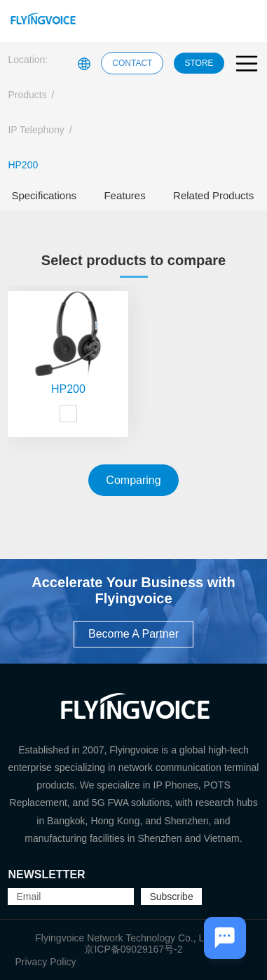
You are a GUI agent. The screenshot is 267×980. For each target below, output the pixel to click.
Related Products (213, 195)
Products (27, 95)
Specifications (44, 195)
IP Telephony (36, 130)
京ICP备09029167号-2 (133, 949)
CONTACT (132, 63)
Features (124, 195)
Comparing (133, 480)
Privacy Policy (45, 962)
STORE (199, 63)
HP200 (23, 165)
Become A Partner (133, 634)
